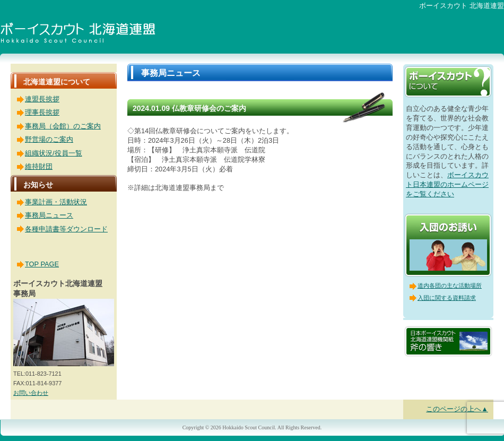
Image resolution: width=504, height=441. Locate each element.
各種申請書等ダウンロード (66, 229)
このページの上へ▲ (457, 409)
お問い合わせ (31, 393)
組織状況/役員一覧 (54, 153)
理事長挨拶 (42, 112)
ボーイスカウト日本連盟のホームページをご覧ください (447, 184)
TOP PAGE (42, 264)
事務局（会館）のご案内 (63, 126)
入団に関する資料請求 (447, 298)
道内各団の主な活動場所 (450, 286)
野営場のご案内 (49, 139)
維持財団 (39, 166)
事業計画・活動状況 (56, 202)
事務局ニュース (49, 215)
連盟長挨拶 (42, 99)
